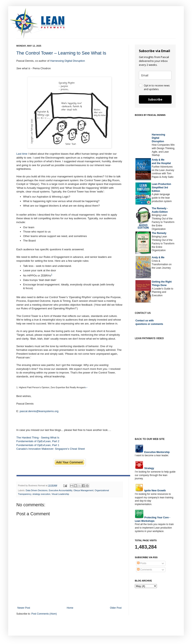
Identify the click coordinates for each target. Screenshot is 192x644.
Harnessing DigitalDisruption (158, 138)
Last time (22, 154)
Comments (145, 570)
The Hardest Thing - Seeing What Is (38, 438)
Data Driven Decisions (37, 490)
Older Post (116, 608)
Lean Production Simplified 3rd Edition (161, 188)
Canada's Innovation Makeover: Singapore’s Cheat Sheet (51, 449)
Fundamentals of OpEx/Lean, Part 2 (38, 441)
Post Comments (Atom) (44, 614)
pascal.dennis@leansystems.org (39, 411)
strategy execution (41, 494)
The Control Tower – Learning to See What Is (61, 53)
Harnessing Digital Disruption (68, 61)
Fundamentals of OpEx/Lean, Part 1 (38, 445)
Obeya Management (84, 490)
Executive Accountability (61, 490)
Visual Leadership (60, 494)
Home (70, 608)
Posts (142, 563)
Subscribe (155, 99)
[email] (155, 75)
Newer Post (24, 608)
